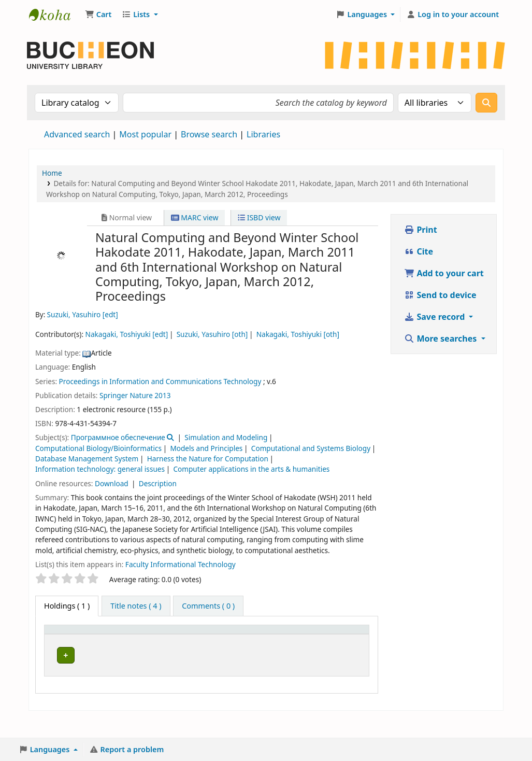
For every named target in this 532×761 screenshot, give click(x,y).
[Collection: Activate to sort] (185, 640)
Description (158, 483)
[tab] (136, 606)
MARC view (195, 217)
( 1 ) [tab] (67, 606)
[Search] (486, 103)
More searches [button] (441, 339)
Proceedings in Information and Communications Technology (160, 381)
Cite (419, 251)
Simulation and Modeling (226, 437)
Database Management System (87, 459)
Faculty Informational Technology (181, 564)
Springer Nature (126, 395)
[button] (98, 15)
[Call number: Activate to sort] (300, 640)
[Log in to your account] (452, 15)
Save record (435, 317)
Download (112, 483)
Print (420, 230)
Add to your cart (444, 273)
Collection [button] (179, 646)
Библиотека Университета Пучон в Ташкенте (55, 15)
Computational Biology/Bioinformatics (98, 448)
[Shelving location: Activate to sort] (243, 640)
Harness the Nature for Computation (208, 459)
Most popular (145, 134)
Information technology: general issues (100, 469)
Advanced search (77, 134)
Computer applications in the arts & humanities (251, 469)
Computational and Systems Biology (311, 448)
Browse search (209, 134)
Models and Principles (206, 448)
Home (52, 173)
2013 (162, 395)
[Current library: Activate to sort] (125, 640)
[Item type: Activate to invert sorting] (69, 640)
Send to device (440, 295)
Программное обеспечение (118, 437)
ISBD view (259, 217)
